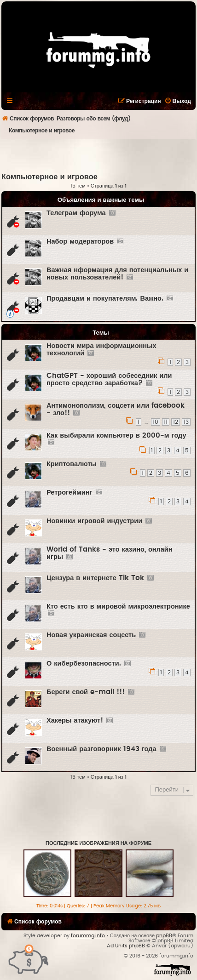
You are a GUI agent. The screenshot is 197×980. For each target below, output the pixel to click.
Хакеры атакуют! (75, 721)
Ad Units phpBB (126, 946)
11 (166, 422)
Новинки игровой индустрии (94, 521)
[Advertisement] (99, 155)
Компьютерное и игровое (49, 177)
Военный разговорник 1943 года (101, 749)
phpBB (164, 936)
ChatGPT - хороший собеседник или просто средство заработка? (109, 379)
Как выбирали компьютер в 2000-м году (116, 436)
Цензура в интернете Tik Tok (95, 578)
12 (176, 422)
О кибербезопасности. (84, 664)
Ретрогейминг (70, 493)
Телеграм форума (76, 213)
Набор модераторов (80, 242)
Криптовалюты (72, 464)
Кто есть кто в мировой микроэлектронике (118, 607)
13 (186, 422)
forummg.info (88, 936)
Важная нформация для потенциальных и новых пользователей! (117, 274)
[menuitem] (178, 101)
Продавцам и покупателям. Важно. (105, 299)
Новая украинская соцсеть (91, 635)
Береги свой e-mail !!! (86, 692)
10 (156, 422)
